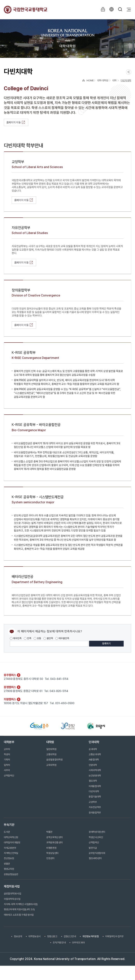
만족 (28, 638)
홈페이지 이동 (16, 122)
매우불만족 (62, 638)
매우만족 (16, 638)
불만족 (48, 638)
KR (111, 9)
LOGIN (102, 9)
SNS (129, 72)
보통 (37, 638)
